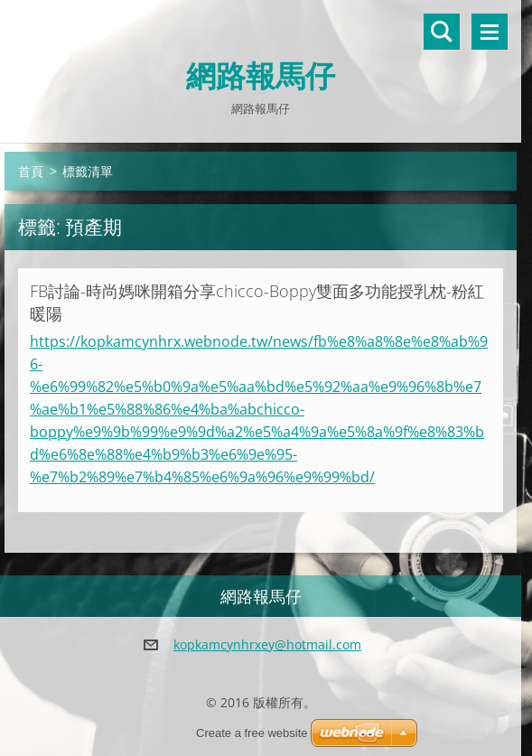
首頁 (31, 171)
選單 (490, 32)
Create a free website (252, 733)
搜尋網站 (442, 32)
